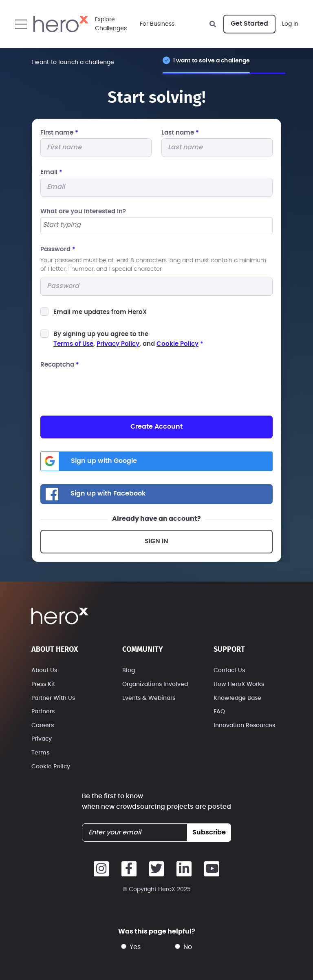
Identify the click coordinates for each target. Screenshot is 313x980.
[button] (21, 24)
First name (59, 133)
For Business (157, 24)
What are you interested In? (83, 211)
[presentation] (102, 387)
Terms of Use (73, 344)
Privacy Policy (118, 344)
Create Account (156, 427)
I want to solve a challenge (212, 61)
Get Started (249, 24)
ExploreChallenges (111, 24)
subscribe (209, 832)
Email (51, 172)
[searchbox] (156, 225)
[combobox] (156, 226)
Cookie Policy (177, 344)
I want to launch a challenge (73, 62)
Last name (180, 133)
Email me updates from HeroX (100, 312)
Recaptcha (60, 365)
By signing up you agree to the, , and (128, 339)
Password (58, 249)
